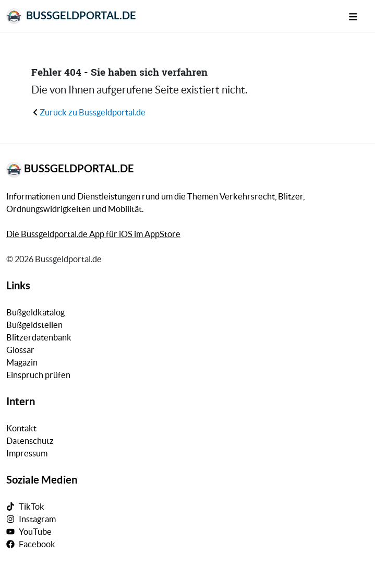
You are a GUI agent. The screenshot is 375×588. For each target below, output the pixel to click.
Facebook (37, 544)
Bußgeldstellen (34, 325)
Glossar (20, 350)
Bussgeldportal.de (71, 16)
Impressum (27, 453)
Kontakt (21, 428)
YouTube (35, 532)
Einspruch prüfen (38, 375)
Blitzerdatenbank (39, 337)
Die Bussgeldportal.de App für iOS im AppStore (93, 234)
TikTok (32, 507)
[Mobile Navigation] (359, 16)
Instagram (37, 519)
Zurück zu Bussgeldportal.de (88, 112)
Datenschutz (30, 441)
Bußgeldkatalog (35, 312)
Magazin (22, 362)
